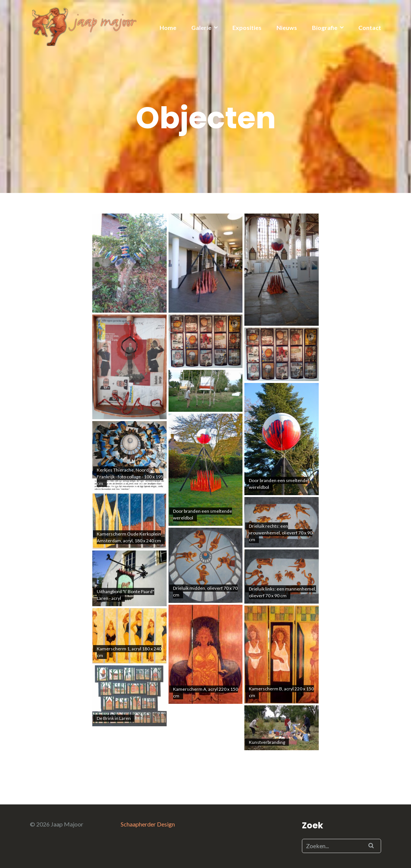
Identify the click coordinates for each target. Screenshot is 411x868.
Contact (370, 27)
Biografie (325, 27)
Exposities (247, 27)
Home (168, 27)
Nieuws (287, 27)
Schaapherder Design (148, 824)
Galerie (201, 27)
